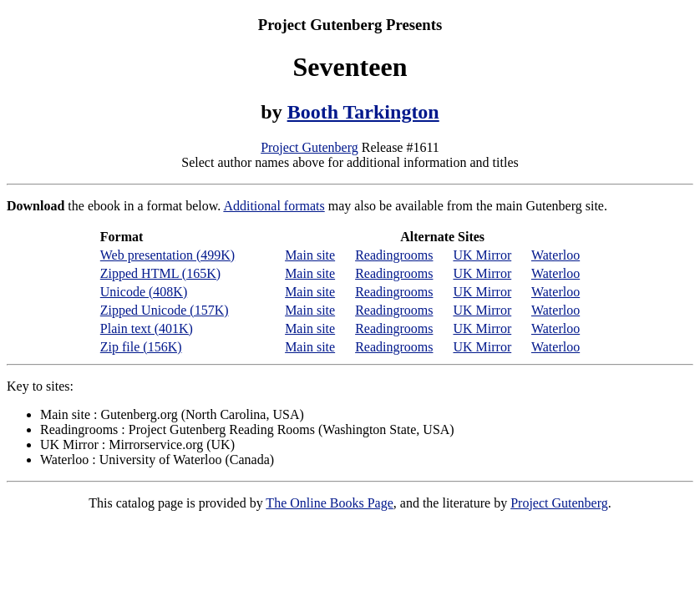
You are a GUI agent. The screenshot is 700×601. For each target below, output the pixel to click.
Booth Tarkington (363, 112)
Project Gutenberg (309, 147)
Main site (310, 255)
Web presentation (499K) (167, 255)
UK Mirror (482, 255)
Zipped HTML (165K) (160, 273)
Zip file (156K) (141, 347)
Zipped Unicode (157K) (165, 310)
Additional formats (274, 206)
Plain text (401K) (147, 328)
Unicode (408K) (144, 292)
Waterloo (555, 255)
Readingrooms (394, 255)
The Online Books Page (329, 503)
